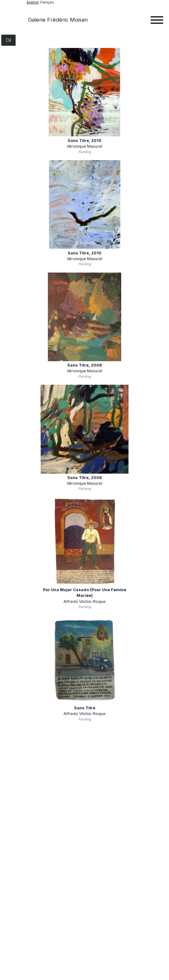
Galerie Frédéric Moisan (58, 20)
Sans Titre (85, 708)
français (47, 2)
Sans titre (84, 141)
